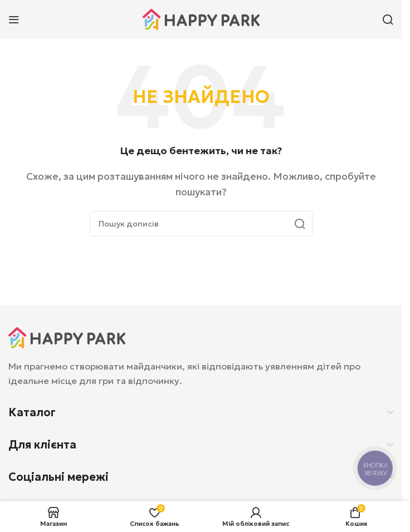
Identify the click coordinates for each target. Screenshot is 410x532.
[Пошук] (388, 19)
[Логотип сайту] (201, 18)
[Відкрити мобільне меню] (14, 19)
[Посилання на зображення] (67, 337)
